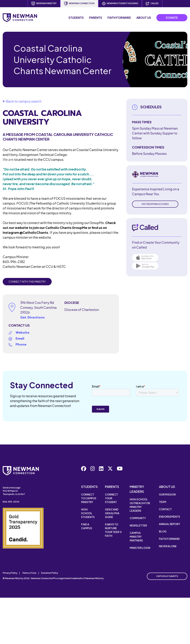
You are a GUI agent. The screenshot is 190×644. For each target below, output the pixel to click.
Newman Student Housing (120, 4)
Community (138, 518)
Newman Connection (79, 4)
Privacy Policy (10, 573)
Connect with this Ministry (27, 282)
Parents (96, 18)
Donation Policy (50, 573)
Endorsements (170, 517)
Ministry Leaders (137, 489)
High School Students (88, 513)
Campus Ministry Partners (136, 537)
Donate (172, 18)
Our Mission (167, 494)
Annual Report (170, 524)
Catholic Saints (167, 576)
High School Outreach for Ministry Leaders (140, 505)
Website (22, 333)
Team (163, 502)
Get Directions (33, 317)
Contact (165, 509)
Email (20, 338)
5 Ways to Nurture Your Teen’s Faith (113, 530)
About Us (144, 18)
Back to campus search (22, 101)
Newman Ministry (44, 4)
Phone (21, 344)
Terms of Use (29, 573)
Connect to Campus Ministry (89, 498)
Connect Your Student (111, 498)
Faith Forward (119, 18)
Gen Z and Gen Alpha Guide (112, 513)
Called (152, 4)
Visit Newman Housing (155, 204)
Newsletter (138, 525)
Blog (163, 531)
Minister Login (140, 548)
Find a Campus (87, 526)
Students (76, 18)
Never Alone (168, 546)
